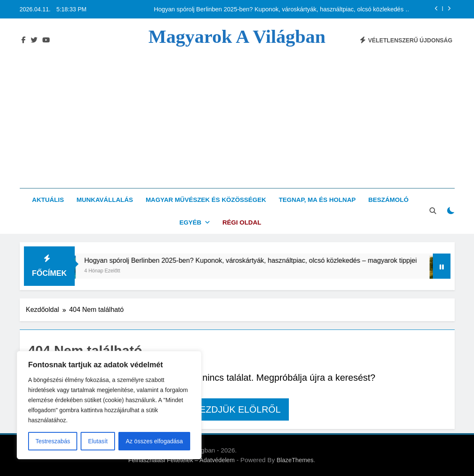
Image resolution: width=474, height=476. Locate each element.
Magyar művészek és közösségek (206, 200)
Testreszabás (52, 441)
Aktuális (48, 200)
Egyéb (190, 222)
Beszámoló (388, 200)
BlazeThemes (295, 460)
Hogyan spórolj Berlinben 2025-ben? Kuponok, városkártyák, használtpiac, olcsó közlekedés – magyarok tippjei (282, 9)
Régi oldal (242, 222)
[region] (109, 405)
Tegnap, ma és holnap (317, 200)
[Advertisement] (237, 110)
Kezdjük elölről (237, 409)
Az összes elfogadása (154, 441)
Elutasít (98, 441)
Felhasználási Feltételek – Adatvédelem (182, 460)
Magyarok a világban (237, 37)
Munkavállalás (105, 200)
